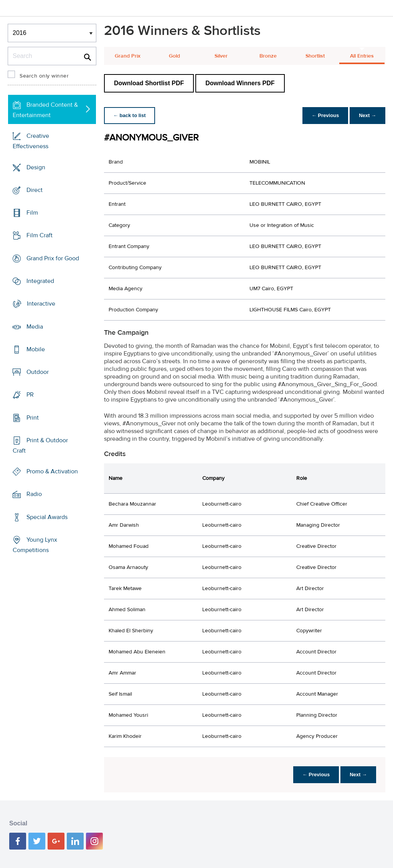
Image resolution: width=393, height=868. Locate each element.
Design (36, 167)
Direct (35, 190)
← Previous (325, 115)
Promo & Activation (52, 471)
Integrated (40, 281)
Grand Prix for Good (53, 258)
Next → (367, 115)
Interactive (41, 304)
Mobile (36, 349)
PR (30, 395)
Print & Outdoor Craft (40, 446)
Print (33, 417)
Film (32, 213)
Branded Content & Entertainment (45, 110)
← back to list (130, 115)
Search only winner (44, 76)
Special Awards (47, 517)
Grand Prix (128, 56)
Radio (34, 494)
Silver (221, 56)
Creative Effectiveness (31, 141)
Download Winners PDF (240, 83)
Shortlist (315, 56)
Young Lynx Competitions (35, 545)
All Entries (362, 56)
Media (35, 326)
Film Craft (40, 235)
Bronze (268, 56)
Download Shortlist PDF (149, 83)
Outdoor (38, 372)
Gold (174, 56)
